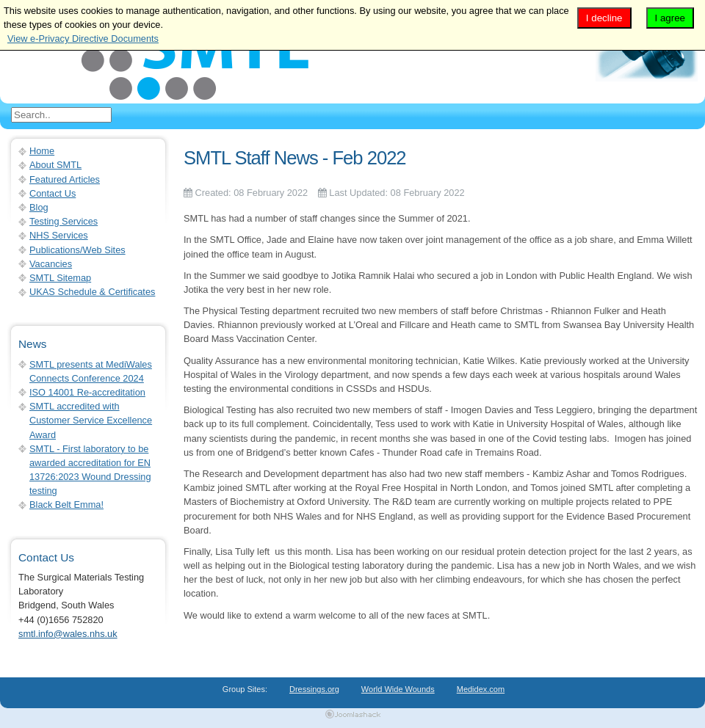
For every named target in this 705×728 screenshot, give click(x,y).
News (32, 344)
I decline (604, 18)
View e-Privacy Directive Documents (83, 39)
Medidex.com (481, 689)
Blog (39, 207)
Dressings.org (314, 689)
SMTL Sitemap (60, 278)
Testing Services (64, 221)
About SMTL (55, 165)
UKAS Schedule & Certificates (92, 292)
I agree (670, 18)
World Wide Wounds (398, 689)
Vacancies (51, 264)
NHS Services (59, 235)
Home (42, 151)
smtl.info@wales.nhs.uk (68, 634)
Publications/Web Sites (77, 250)
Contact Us (53, 193)
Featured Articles (65, 179)
